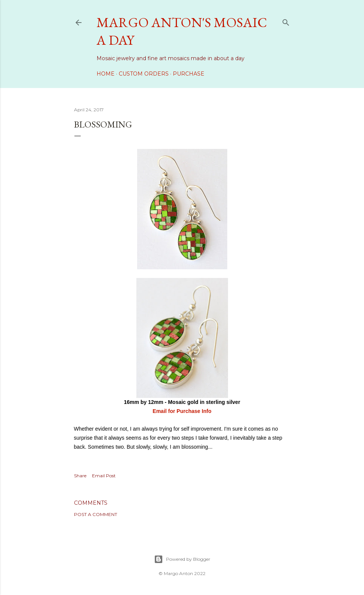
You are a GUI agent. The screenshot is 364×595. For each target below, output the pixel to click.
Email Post (104, 476)
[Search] (286, 21)
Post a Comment (96, 514)
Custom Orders (144, 74)
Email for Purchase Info (182, 411)
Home (106, 74)
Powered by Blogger (182, 559)
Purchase (189, 74)
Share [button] (80, 476)
